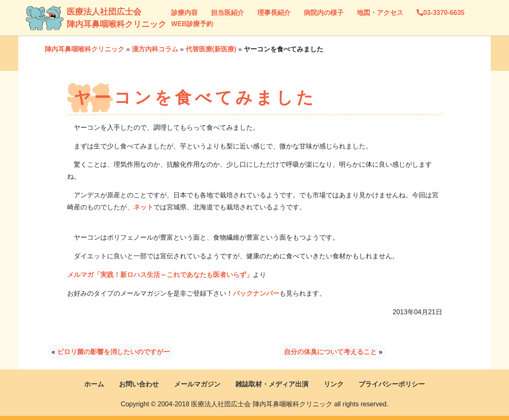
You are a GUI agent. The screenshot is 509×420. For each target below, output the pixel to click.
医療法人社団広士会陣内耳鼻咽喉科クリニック (75, 18)
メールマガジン (197, 384)
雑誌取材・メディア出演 (272, 384)
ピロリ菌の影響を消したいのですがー (114, 352)
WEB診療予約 (192, 24)
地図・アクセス (380, 13)
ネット (143, 207)
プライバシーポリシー (392, 384)
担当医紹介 (228, 13)
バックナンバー (256, 293)
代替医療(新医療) (211, 49)
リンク (334, 384)
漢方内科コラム (155, 49)
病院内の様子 (324, 13)
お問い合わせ (139, 384)
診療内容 (184, 13)
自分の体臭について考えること (330, 352)
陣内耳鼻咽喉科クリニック (85, 49)
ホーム (94, 384)
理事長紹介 (274, 13)
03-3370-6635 (441, 13)
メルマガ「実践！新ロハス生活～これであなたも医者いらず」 (160, 275)
